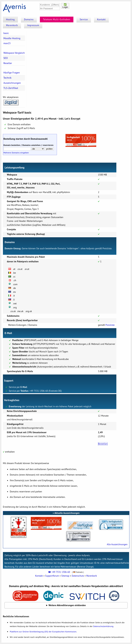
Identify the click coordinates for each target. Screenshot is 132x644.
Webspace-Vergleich (14, 53)
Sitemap (65, 576)
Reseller (8, 63)
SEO (6, 58)
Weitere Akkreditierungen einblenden (67, 605)
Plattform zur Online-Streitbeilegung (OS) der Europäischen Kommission (43, 632)
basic (6, 33)
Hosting (10, 19)
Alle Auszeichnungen (117, 544)
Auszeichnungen (12, 83)
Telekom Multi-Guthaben (57, 19)
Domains (29, 19)
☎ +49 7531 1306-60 (59, 572)
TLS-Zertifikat (11, 88)
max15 (7, 43)
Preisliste (110, 325)
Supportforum (52, 576)
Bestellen (103, 444)
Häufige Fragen (12, 73)
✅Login (65, 6)
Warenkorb (12, 25)
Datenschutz (78, 576)
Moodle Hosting (12, 38)
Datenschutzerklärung (103, 626)
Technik (7, 78)
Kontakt (101, 19)
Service (84, 19)
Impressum (33, 25)
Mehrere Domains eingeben (16, 153)
